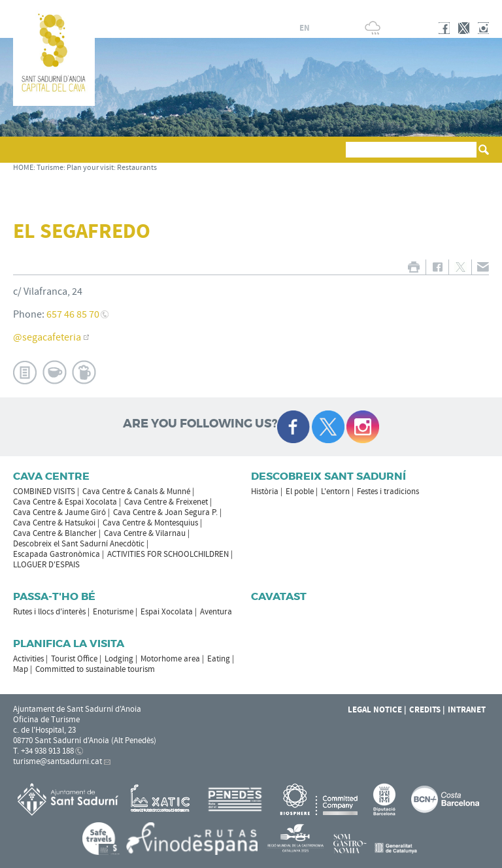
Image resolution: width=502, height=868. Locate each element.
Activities (28, 659)
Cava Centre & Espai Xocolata (65, 502)
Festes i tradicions (388, 492)
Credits (425, 710)
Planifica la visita (69, 643)
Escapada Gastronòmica (57, 554)
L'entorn (335, 492)
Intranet (467, 710)
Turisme (50, 168)
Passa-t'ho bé (54, 596)
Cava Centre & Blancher (55, 533)
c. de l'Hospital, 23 (44, 730)
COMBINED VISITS (44, 492)
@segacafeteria (47, 337)
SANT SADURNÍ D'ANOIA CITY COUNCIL (403, 9)
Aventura (216, 612)
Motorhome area (170, 659)
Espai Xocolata (167, 612)
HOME (23, 168)
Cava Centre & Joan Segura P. (165, 512)
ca (258, 28)
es (273, 28)
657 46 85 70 (73, 314)
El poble (300, 492)
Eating (219, 659)
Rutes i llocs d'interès (49, 612)
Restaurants (137, 168)
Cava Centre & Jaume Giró (59, 512)
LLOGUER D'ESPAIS (46, 565)
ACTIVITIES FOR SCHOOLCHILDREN (168, 554)
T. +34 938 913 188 (43, 751)
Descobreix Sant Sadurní (328, 476)
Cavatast (279, 596)
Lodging (119, 659)
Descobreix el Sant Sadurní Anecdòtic (79, 544)
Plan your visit (90, 168)
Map (21, 669)
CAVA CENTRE (51, 476)
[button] (25, 156)
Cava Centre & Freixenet (166, 502)
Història (265, 492)
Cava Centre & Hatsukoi (54, 523)
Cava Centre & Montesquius (150, 523)
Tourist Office (74, 659)
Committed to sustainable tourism (95, 669)
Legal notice (375, 710)
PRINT (413, 267)
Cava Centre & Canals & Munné (136, 492)
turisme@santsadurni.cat (58, 761)
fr (289, 28)
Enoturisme (113, 612)
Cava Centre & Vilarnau (145, 533)
